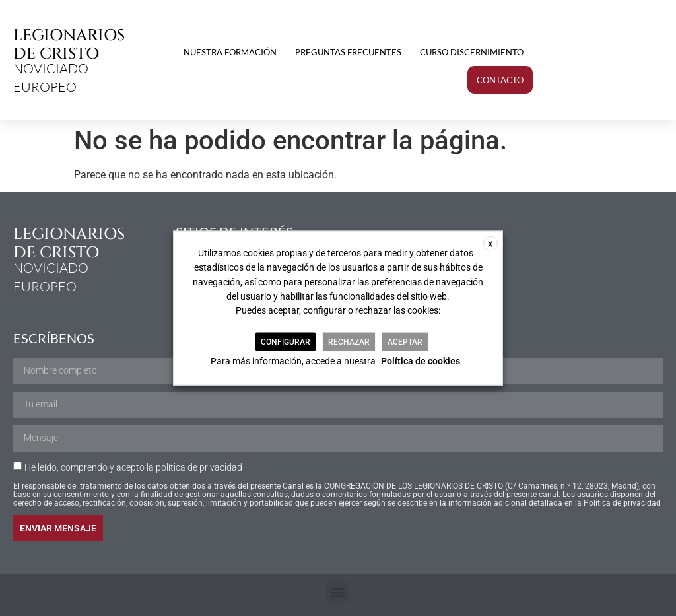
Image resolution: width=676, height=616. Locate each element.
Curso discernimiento (472, 52)
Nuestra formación (230, 52)
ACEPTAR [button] (405, 342)
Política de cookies (421, 361)
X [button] (490, 244)
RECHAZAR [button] (349, 342)
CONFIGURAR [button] (286, 342)
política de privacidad (199, 467)
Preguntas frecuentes (348, 52)
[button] (338, 592)
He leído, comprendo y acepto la (133, 467)
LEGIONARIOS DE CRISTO (69, 45)
